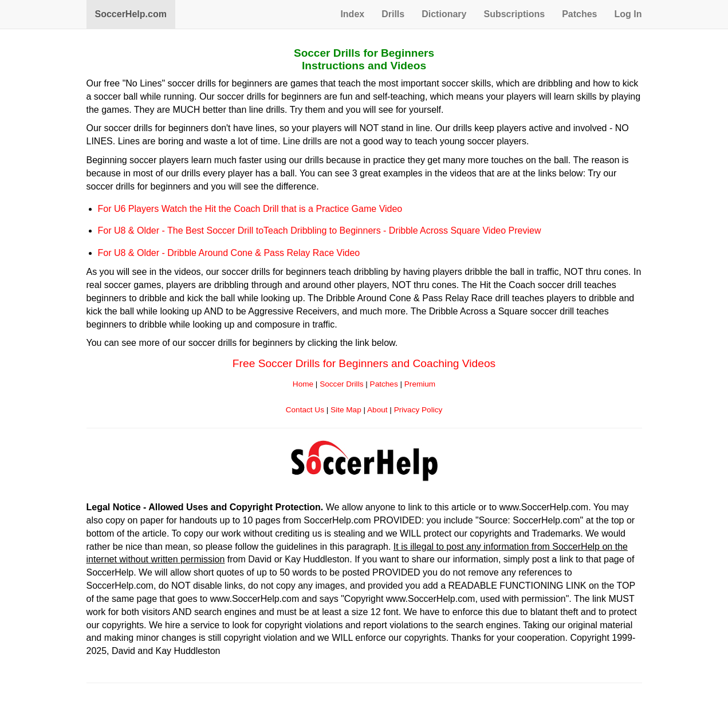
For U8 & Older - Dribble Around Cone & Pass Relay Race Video (229, 253)
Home (303, 384)
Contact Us (305, 410)
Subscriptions (514, 14)
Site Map (346, 410)
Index (352, 14)
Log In (628, 14)
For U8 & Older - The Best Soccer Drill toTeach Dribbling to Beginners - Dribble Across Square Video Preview (320, 231)
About (377, 410)
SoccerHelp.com (131, 14)
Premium (420, 384)
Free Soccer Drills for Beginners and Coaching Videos (364, 363)
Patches (579, 14)
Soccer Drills (341, 384)
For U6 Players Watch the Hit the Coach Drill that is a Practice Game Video (250, 209)
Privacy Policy (418, 410)
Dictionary (444, 14)
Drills (393, 14)
